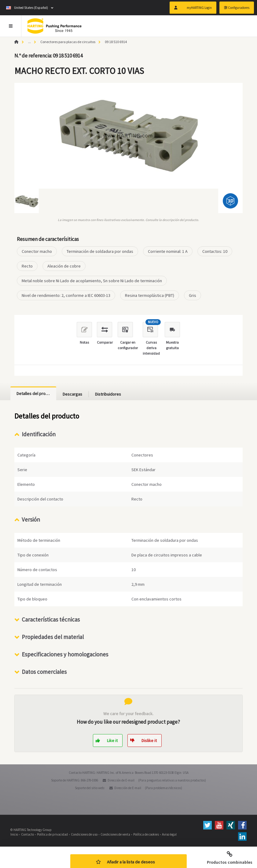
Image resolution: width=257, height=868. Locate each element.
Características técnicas (51, 619)
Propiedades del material (53, 637)
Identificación (39, 434)
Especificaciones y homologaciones (65, 654)
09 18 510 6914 (116, 42)
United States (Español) (27, 8)
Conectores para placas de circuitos (68, 42)
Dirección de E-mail (121, 780)
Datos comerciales (44, 672)
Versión (31, 519)
